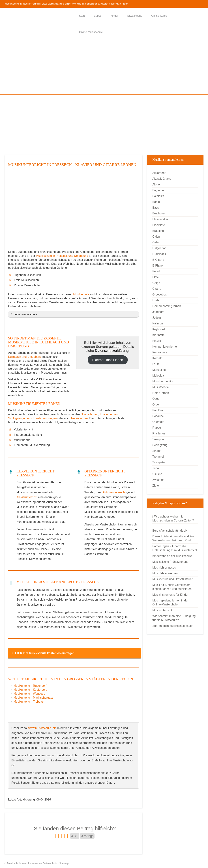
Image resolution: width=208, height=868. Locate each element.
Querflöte (158, 422)
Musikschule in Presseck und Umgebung (62, 256)
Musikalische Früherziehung (170, 562)
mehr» (125, 4)
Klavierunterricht (27, 497)
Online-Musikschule (91, 32)
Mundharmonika (163, 381)
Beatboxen (159, 213)
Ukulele (157, 474)
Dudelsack (159, 254)
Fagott (156, 271)
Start (82, 16)
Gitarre (157, 289)
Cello (156, 242)
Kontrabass (160, 352)
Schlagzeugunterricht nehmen (27, 418)
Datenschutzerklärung (112, 351)
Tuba (156, 468)
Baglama (158, 190)
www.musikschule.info (42, 728)
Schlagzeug (160, 445)
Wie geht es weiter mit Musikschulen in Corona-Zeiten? (173, 519)
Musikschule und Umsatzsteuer (172, 579)
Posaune (158, 416)
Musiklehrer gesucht (165, 568)
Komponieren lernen (165, 347)
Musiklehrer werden (165, 573)
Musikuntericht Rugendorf (30, 686)
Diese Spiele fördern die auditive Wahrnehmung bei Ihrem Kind (173, 538)
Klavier (157, 341)
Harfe (156, 300)
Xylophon (158, 480)
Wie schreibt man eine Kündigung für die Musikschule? (174, 618)
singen (52, 418)
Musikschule (81, 294)
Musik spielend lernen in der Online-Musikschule (170, 602)
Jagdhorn (158, 312)
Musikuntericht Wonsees (29, 694)
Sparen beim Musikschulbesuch (173, 626)
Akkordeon (159, 173)
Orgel (156, 405)
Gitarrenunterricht (114, 492)
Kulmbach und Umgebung (25, 357)
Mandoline (159, 370)
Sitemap (64, 863)
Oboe (156, 399)
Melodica (158, 376)
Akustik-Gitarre (162, 179)
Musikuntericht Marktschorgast (33, 698)
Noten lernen (80, 418)
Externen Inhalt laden (108, 360)
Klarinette (158, 335)
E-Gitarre (158, 260)
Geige (156, 283)
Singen (157, 451)
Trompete (158, 462)
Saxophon (159, 439)
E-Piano (157, 266)
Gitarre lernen (89, 414)
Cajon (156, 237)
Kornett (157, 358)
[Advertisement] (104, 67)
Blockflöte (159, 225)
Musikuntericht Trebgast (29, 702)
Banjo (156, 202)
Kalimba (158, 323)
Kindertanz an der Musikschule (172, 556)
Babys (98, 16)
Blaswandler (160, 219)
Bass (156, 208)
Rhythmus (159, 433)
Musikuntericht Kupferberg (30, 690)
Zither (156, 486)
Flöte (156, 277)
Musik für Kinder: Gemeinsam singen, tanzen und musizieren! (172, 587)
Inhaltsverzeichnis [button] (23, 314)
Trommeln (159, 457)
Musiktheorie (161, 387)
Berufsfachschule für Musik (170, 531)
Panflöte (158, 410)
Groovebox (159, 294)
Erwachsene (135, 16)
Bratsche (158, 231)
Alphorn (157, 184)
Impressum (34, 863)
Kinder (114, 16)
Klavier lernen (109, 414)
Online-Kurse (159, 16)
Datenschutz (50, 863)
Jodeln (157, 318)
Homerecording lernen (167, 306)
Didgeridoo (159, 248)
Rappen (157, 428)
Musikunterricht (162, 610)
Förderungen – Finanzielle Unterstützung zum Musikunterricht (175, 548)
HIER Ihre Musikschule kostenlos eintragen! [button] (43, 653)
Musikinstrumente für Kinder (170, 595)
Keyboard (159, 329)
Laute (156, 364)
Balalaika (158, 196)
